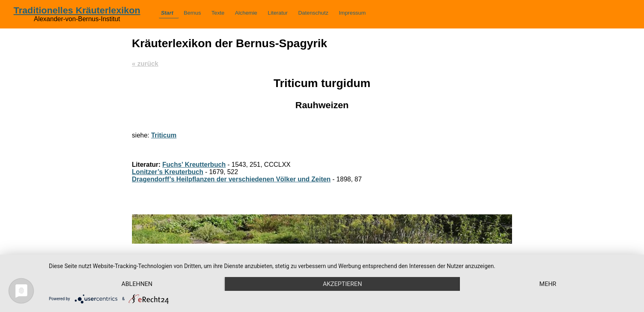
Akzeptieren (342, 284)
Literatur (278, 13)
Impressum (352, 13)
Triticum (164, 135)
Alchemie (246, 13)
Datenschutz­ (313, 13)
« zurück (145, 64)
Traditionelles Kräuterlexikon (77, 10)
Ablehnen (137, 284)
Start (167, 13)
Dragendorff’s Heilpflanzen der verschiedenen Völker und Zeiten (231, 179)
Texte (218, 13)
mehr (548, 284)
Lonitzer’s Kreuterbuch (168, 172)
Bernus (192, 13)
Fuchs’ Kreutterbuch (194, 165)
